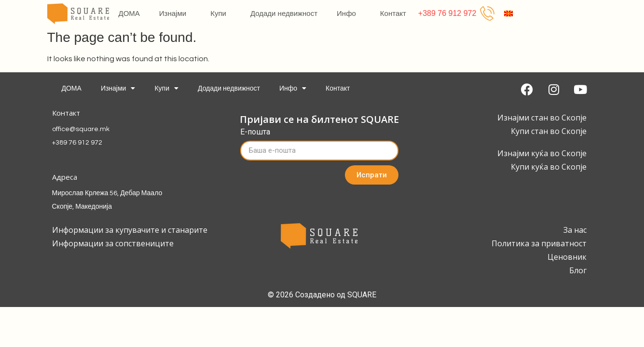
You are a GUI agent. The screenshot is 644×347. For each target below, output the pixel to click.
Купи (221, 13)
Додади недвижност (284, 13)
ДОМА (129, 13)
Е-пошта (255, 132)
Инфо (349, 13)
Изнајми (175, 13)
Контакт (393, 13)
